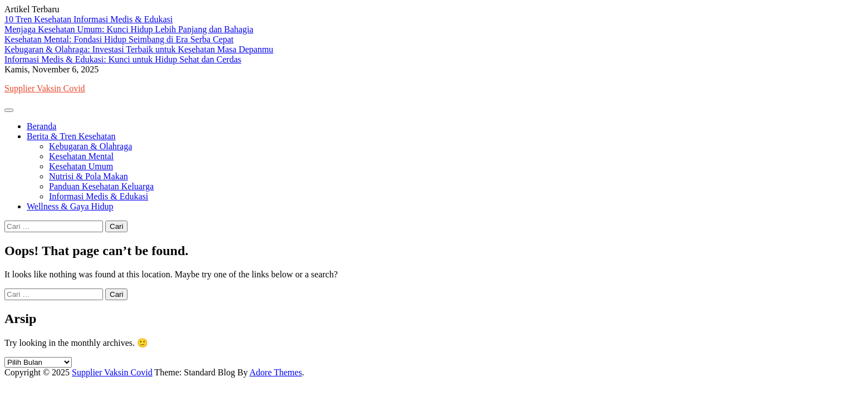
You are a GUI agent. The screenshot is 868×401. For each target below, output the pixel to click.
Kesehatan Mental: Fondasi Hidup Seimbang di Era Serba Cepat (119, 39)
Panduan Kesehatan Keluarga (101, 186)
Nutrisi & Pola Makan (89, 176)
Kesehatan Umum (81, 166)
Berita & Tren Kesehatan (71, 136)
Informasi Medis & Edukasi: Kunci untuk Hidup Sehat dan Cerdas (123, 59)
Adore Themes (276, 372)
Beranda (41, 126)
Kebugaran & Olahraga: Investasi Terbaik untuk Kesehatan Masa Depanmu (139, 49)
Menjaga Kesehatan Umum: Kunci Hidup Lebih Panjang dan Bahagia (129, 29)
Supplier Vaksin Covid (45, 88)
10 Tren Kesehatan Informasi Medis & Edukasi (89, 19)
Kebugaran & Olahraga (90, 146)
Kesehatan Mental (81, 156)
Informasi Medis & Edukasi (99, 196)
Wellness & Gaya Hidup (70, 206)
